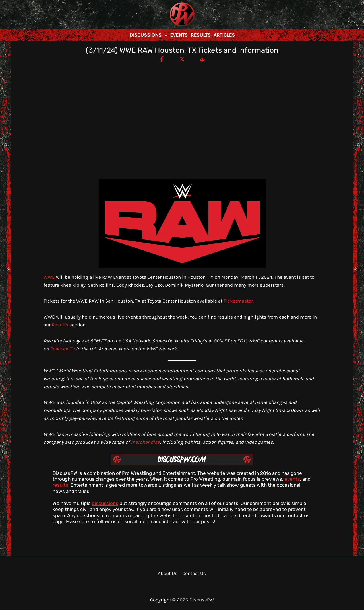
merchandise (145, 442)
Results (60, 325)
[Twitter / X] (182, 59)
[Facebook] (162, 59)
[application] (164, 35)
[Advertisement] (182, 105)
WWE (49, 277)
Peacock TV (62, 349)
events (292, 479)
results (60, 485)
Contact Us (194, 573)
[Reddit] (202, 59)
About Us (168, 573)
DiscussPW (171, 27)
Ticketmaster (238, 301)
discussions (105, 503)
